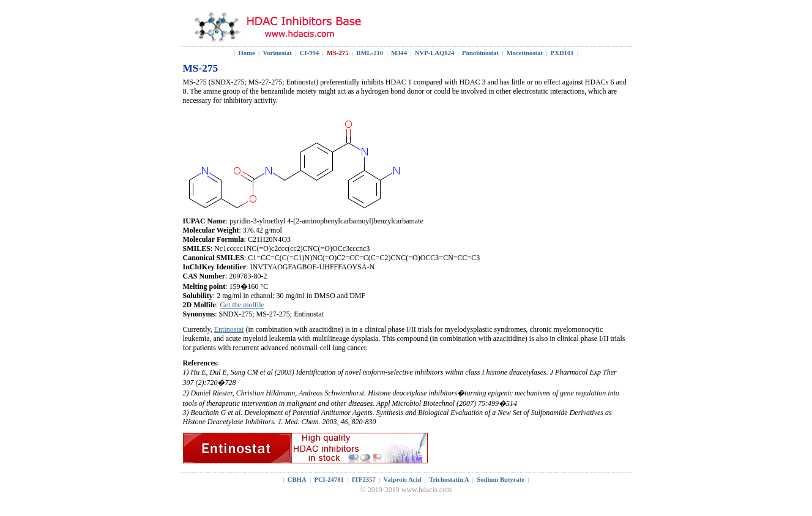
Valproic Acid (403, 480)
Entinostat (229, 329)
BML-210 (370, 53)
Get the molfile (242, 305)
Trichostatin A (449, 480)
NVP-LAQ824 (435, 53)
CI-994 (309, 53)
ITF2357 (364, 480)
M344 (399, 53)
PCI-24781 (329, 480)
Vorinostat (277, 53)
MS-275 (338, 53)
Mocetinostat (525, 53)
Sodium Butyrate (501, 480)
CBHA (297, 480)
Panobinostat (480, 53)
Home (246, 53)
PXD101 (562, 53)
